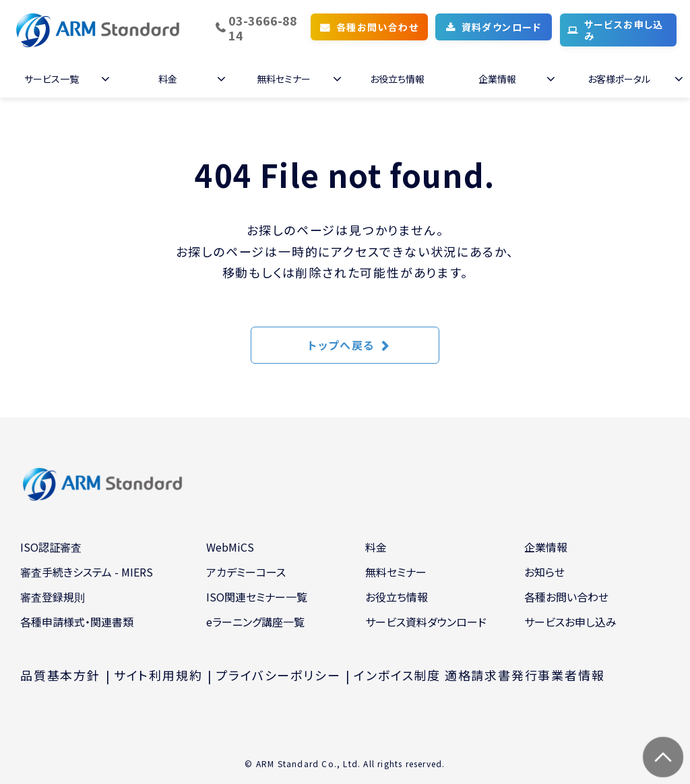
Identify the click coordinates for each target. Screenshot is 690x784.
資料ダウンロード (502, 27)
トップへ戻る (341, 345)
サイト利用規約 (158, 675)
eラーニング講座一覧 (255, 622)
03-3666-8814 (263, 28)
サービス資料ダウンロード (426, 622)
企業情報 (497, 79)
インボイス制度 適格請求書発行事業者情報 (479, 675)
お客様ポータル (619, 79)
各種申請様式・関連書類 (77, 622)
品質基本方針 (60, 675)
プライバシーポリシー (278, 675)
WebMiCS (230, 547)
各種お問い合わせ (377, 27)
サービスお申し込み (624, 30)
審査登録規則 (53, 597)
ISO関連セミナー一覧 (257, 597)
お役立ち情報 (397, 79)
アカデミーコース (246, 572)
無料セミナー (284, 79)
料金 (168, 79)
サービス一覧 (52, 79)
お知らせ (544, 572)
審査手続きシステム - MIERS (87, 572)
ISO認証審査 (51, 547)
